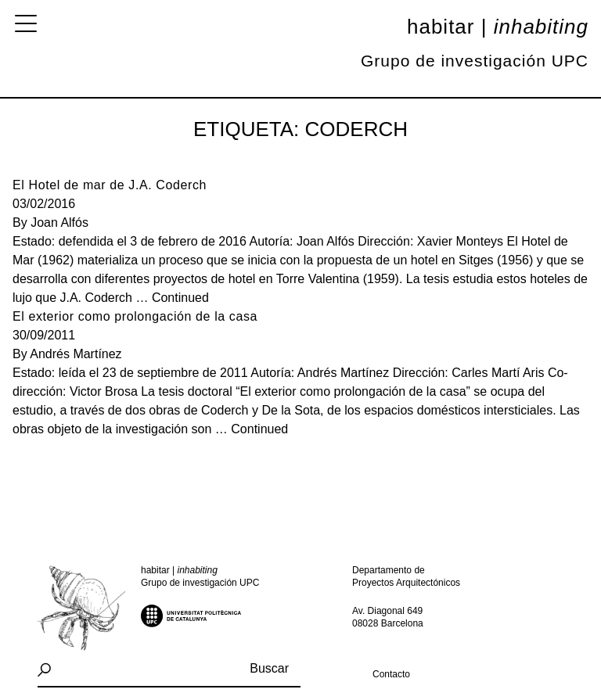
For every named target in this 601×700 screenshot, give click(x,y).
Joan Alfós (59, 223)
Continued (180, 298)
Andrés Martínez (76, 354)
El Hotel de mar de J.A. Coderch (110, 185)
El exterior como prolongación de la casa (135, 316)
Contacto (391, 674)
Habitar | (498, 27)
